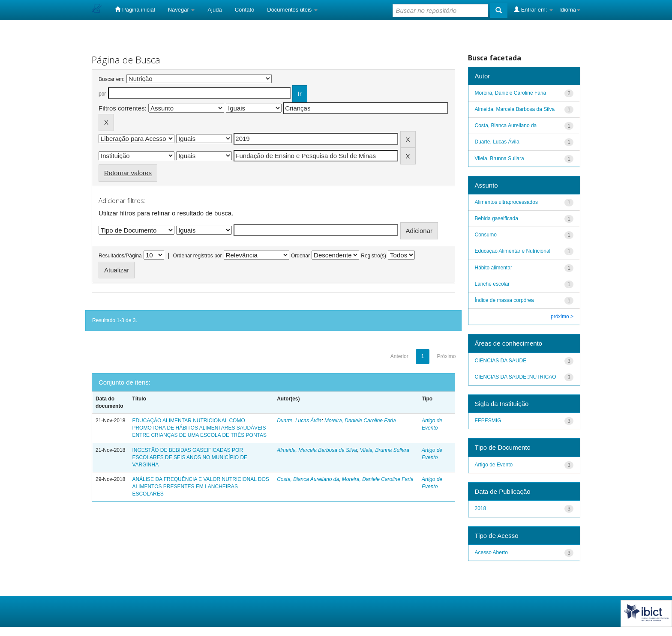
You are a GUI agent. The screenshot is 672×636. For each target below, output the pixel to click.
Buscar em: (112, 79)
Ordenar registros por (197, 256)
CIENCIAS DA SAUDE (501, 361)
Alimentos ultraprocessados (506, 202)
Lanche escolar (492, 284)
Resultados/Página (120, 256)
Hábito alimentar (493, 268)
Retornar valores (128, 173)
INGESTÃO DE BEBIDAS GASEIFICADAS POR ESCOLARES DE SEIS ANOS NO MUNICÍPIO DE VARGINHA (190, 457)
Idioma (570, 10)
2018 (481, 508)
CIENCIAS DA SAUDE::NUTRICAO (516, 377)
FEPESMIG (488, 421)
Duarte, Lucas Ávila (299, 421)
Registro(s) (373, 256)
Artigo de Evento (494, 465)
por (102, 94)
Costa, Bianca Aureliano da (308, 479)
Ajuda (214, 10)
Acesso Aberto (491, 552)
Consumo (486, 235)
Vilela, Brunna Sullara (385, 450)
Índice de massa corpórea (504, 300)
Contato (245, 10)
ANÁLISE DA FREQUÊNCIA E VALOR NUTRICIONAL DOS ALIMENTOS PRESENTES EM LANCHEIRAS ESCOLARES (200, 487)
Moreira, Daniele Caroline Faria (360, 421)
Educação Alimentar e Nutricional (513, 251)
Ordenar (300, 256)
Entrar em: (533, 9)
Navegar (181, 10)
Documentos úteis (292, 10)
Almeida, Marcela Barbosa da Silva (317, 450)
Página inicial (135, 9)
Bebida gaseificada (496, 218)
